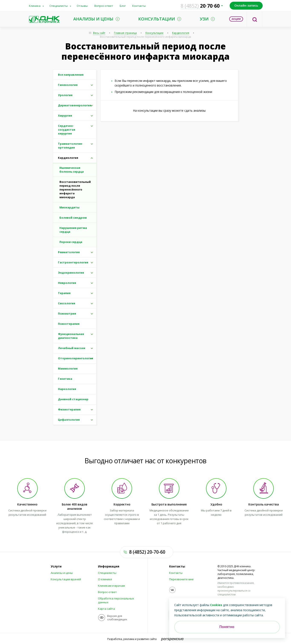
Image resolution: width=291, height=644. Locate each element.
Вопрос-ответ (104, 6)
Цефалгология (69, 420)
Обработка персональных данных (116, 600)
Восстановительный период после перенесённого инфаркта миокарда (145, 37)
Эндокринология (71, 273)
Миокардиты (69, 207)
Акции (236, 19)
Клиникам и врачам (111, 586)
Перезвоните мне (181, 579)
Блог (123, 6)
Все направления (71, 75)
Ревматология (69, 252)
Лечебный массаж (72, 348)
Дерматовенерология (75, 105)
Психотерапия (69, 324)
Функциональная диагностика (71, 336)
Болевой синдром (73, 218)
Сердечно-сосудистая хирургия (67, 130)
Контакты (139, 6)
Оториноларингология (76, 358)
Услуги (56, 566)
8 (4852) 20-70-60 (147, 552)
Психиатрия (67, 313)
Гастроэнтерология (73, 262)
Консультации (154, 33)
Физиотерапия (69, 409)
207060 (200, 6)
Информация (109, 566)
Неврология (67, 283)
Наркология (67, 389)
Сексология (67, 303)
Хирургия (65, 116)
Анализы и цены (62, 573)
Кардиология (181, 33)
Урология (65, 95)
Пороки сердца (71, 242)
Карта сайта (106, 609)
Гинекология (68, 85)
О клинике (105, 579)
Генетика (65, 379)
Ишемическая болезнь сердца (72, 170)
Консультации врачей (66, 579)
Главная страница (125, 33)
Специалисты (59, 6)
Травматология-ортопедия (70, 146)
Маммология (68, 368)
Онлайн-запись (246, 5)
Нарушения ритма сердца (73, 230)
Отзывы (82, 6)
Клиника (35, 6)
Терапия (64, 293)
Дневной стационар (73, 399)
